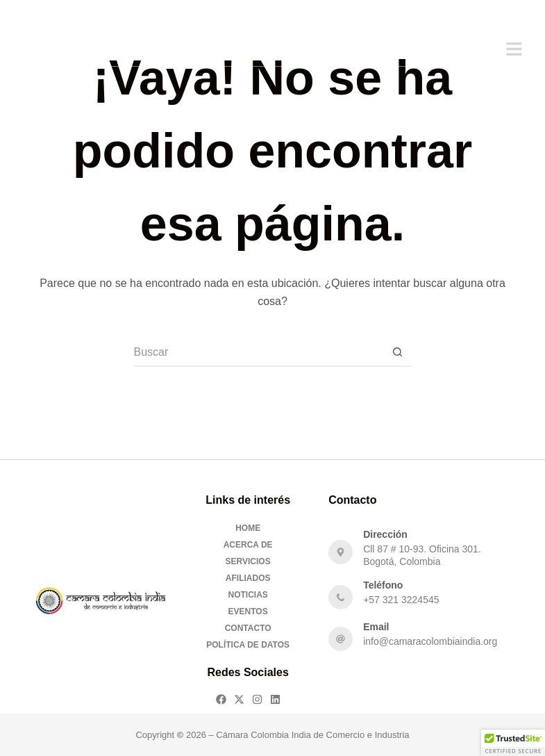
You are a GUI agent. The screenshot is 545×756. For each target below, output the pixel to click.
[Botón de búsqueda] (398, 353)
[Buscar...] (259, 353)
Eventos (248, 611)
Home (248, 528)
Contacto (248, 628)
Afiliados (248, 578)
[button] (514, 50)
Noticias (248, 595)
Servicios (248, 561)
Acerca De (248, 545)
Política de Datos (248, 645)
